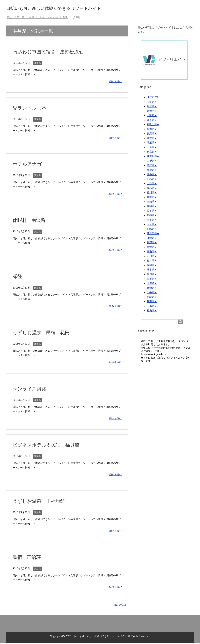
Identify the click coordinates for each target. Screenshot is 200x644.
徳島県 (151, 189)
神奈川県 (152, 157)
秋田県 (151, 303)
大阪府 (151, 116)
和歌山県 (152, 126)
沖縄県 (151, 239)
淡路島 (37, 64)
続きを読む (115, 83)
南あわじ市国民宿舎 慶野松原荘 (53, 53)
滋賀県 (151, 103)
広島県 (151, 180)
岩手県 (151, 293)
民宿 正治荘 (29, 558)
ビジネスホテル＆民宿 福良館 (50, 446)
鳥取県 (151, 166)
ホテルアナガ (29, 165)
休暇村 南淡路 (31, 221)
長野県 (151, 244)
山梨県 (151, 162)
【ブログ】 (153, 98)
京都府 (151, 112)
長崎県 (151, 216)
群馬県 (151, 135)
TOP (37, 19)
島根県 (151, 171)
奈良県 (151, 121)
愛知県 (151, 275)
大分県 (151, 225)
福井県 (151, 262)
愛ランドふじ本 (32, 109)
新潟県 (151, 248)
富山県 (151, 253)
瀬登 (18, 277)
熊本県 (151, 221)
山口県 (151, 185)
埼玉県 (151, 144)
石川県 (151, 257)
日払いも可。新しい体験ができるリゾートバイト (69, 8)
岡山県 (151, 175)
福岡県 (151, 207)
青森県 (151, 289)
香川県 (151, 194)
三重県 (151, 280)
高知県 (151, 203)
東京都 (151, 153)
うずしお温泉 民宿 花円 (45, 333)
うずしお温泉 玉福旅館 (42, 502)
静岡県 (151, 266)
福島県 (151, 312)
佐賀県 (151, 212)
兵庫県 (151, 107)
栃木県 (151, 130)
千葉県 (151, 148)
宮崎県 (151, 230)
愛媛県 (151, 198)
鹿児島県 (152, 234)
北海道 (151, 284)
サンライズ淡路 (32, 390)
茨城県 (151, 139)
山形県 (151, 307)
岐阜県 (151, 271)
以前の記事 (120, 606)
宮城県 (151, 298)
